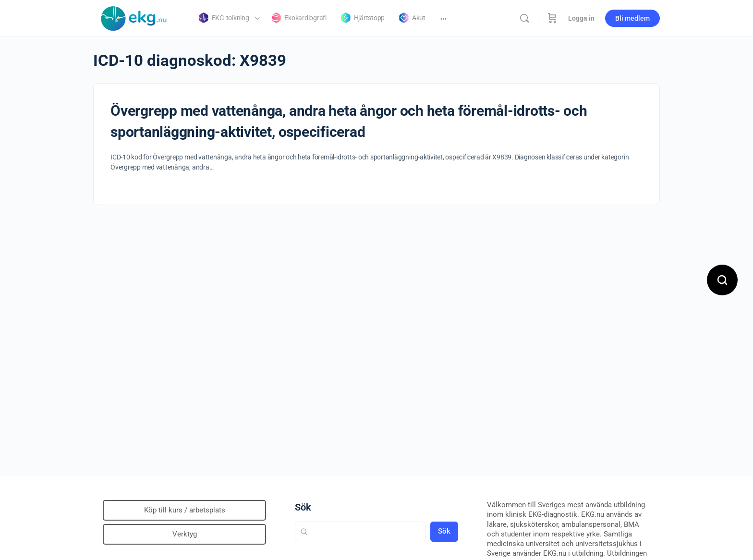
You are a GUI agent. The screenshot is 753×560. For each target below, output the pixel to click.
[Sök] (524, 18)
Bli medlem (632, 18)
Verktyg (185, 534)
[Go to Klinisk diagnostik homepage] (134, 17)
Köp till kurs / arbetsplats (185, 510)
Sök (303, 507)
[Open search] (722, 280)
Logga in (581, 18)
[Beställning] (552, 18)
